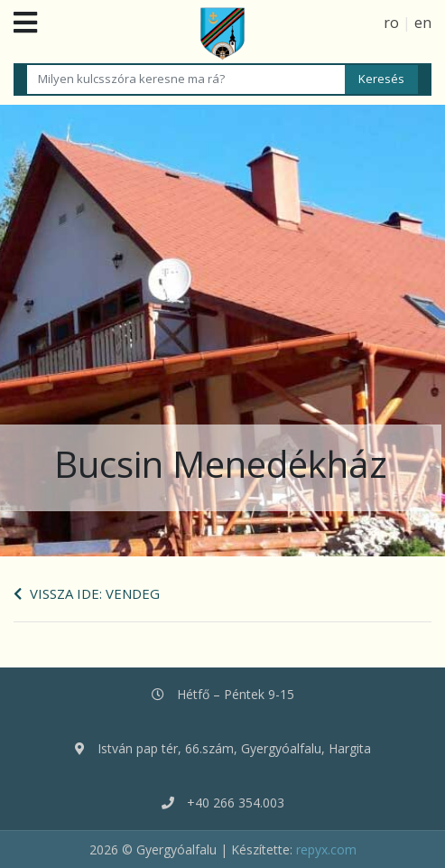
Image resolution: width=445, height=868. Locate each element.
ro (391, 23)
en (423, 23)
